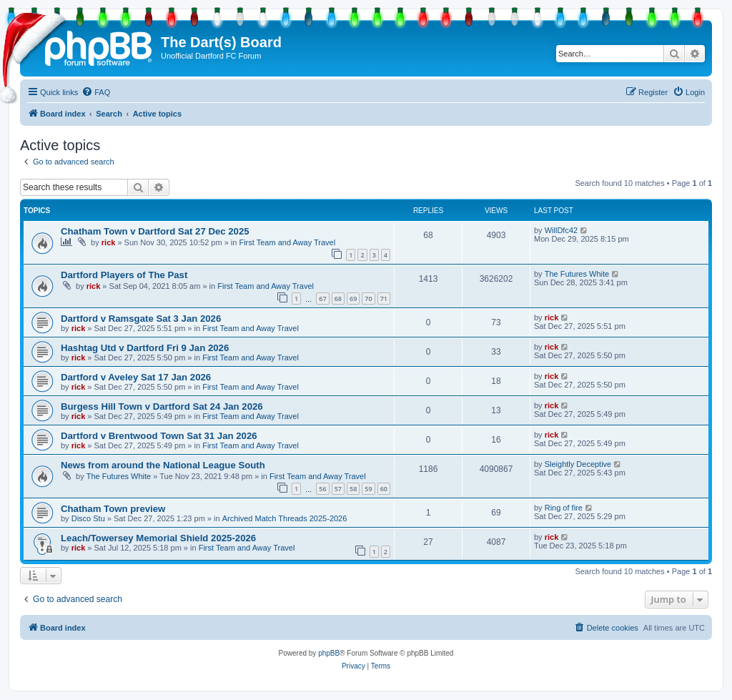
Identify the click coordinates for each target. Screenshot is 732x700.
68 (338, 299)
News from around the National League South (163, 465)
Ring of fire (564, 508)
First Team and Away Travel (287, 242)
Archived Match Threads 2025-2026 (285, 518)
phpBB (329, 653)
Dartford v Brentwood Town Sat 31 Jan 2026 (159, 436)
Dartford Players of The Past (124, 275)
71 (384, 299)
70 (368, 299)
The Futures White (577, 274)
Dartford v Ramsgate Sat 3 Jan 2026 (141, 319)
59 (368, 489)
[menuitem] (96, 92)
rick (109, 242)
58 (353, 489)
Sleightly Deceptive (578, 464)
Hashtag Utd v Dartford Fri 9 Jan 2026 (145, 348)
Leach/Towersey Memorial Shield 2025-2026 (158, 538)
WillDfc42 (561, 230)
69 (353, 299)
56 (322, 489)
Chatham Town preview (113, 509)
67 (322, 299)
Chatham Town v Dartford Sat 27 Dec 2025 (155, 231)
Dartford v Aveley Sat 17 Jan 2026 (136, 377)
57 (338, 489)
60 (384, 489)
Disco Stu (88, 518)
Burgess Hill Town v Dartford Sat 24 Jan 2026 (162, 406)
